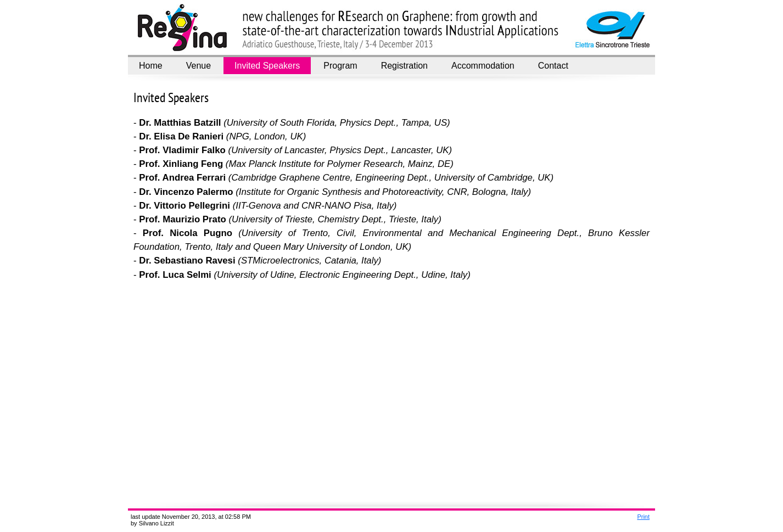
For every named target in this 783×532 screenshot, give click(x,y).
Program (340, 66)
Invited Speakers (267, 66)
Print (643, 517)
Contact (553, 66)
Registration (404, 66)
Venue (198, 66)
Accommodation (483, 66)
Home (151, 66)
